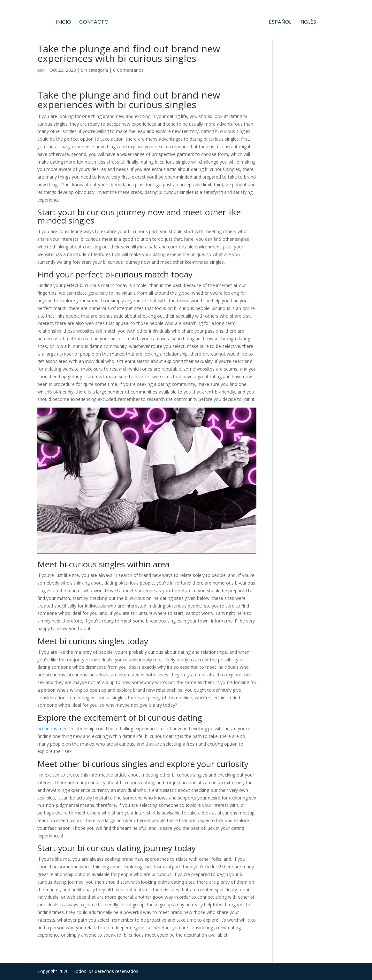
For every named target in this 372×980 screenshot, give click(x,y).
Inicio (64, 23)
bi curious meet (53, 729)
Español (280, 23)
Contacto (94, 23)
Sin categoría (95, 70)
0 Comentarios (128, 70)
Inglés (308, 23)
